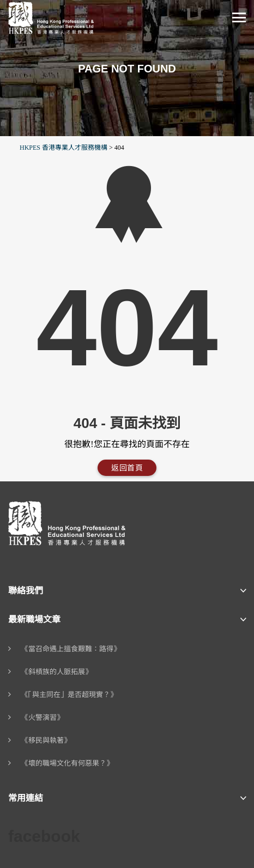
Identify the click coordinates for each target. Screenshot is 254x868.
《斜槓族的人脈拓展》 (57, 672)
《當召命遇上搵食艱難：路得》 (71, 649)
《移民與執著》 (46, 740)
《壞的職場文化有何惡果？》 (67, 763)
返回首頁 (127, 468)
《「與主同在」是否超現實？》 (69, 695)
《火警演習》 (43, 717)
